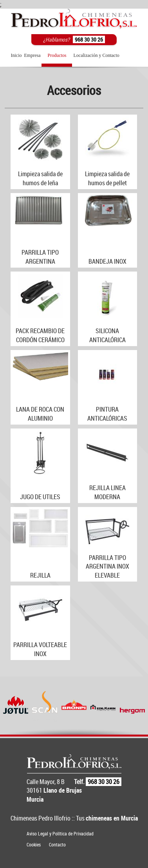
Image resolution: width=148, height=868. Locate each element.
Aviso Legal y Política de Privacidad (60, 833)
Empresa (32, 55)
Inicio (16, 55)
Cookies (34, 844)
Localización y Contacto (96, 55)
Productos (57, 55)
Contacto (57, 844)
